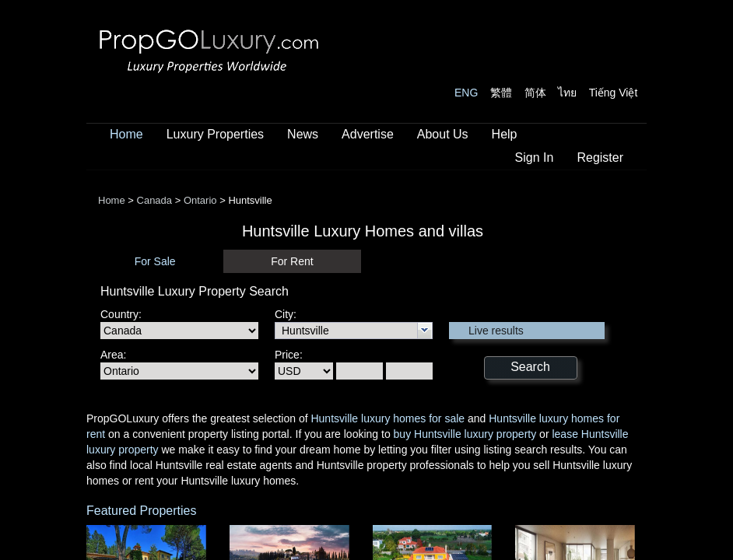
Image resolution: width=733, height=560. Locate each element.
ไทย (567, 93)
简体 (535, 93)
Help (505, 134)
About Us (443, 134)
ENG (466, 93)
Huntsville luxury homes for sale (388, 418)
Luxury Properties (215, 134)
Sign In (535, 157)
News (303, 134)
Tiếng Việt (614, 93)
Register (600, 157)
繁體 (501, 93)
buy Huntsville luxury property (465, 434)
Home (126, 134)
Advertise (368, 134)
